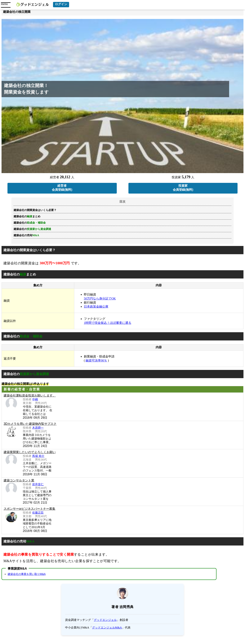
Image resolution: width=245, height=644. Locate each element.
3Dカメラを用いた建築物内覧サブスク (30, 424)
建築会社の (32, 229)
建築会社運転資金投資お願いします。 (30, 395)
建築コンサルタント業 (19, 480)
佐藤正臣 (38, 513)
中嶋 (35, 399)
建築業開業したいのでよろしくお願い (30, 452)
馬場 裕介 (38, 456)
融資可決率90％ (96, 360)
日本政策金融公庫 (96, 307)
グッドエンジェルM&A (107, 628)
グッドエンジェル (105, 620)
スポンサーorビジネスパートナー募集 (29, 509)
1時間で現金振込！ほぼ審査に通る (108, 323)
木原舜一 (38, 428)
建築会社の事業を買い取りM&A (27, 574)
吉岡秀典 (127, 607)
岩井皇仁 (38, 484)
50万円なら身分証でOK (100, 298)
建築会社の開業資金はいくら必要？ (35, 210)
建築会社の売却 (26, 235)
